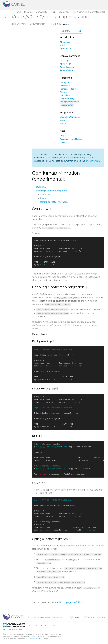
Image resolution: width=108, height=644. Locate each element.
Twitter (75, 617)
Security (64, 142)
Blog (53, 12)
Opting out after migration (54, 202)
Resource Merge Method (71, 139)
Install (62, 45)
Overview (41, 187)
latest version (93, 161)
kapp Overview (19, 24)
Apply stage (65, 64)
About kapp (65, 42)
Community (42, 12)
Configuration (66, 83)
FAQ (62, 136)
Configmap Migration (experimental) (69, 103)
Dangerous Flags (67, 99)
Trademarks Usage (36, 638)
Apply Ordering (67, 67)
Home (18, 12)
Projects (28, 12)
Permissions (65, 86)
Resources (64, 12)
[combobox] (71, 31)
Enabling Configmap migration (51, 191)
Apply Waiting (66, 70)
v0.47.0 (63, 25)
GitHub (54, 24)
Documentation (37, 24)
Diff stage (64, 61)
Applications (65, 49)
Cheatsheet (65, 95)
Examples (45, 195)
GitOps (63, 124)
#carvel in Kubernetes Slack (89, 12)
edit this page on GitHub (70, 602)
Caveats (44, 198)
